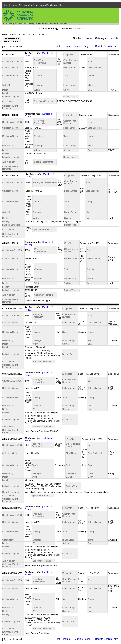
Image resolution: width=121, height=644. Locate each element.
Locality (114, 38)
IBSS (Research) (16, 24)
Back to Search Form (107, 46)
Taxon (88, 38)
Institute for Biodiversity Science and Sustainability (33, 5)
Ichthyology (31, 24)
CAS (4, 24)
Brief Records (62, 46)
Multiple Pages (83, 46)
